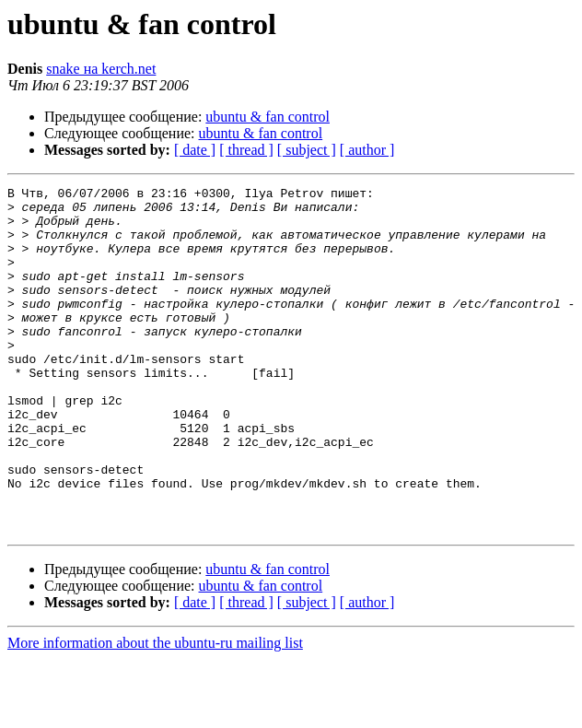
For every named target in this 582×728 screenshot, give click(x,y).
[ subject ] (307, 150)
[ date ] (195, 150)
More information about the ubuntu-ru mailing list (155, 712)
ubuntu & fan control (268, 117)
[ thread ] (246, 150)
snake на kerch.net (101, 69)
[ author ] (367, 150)
